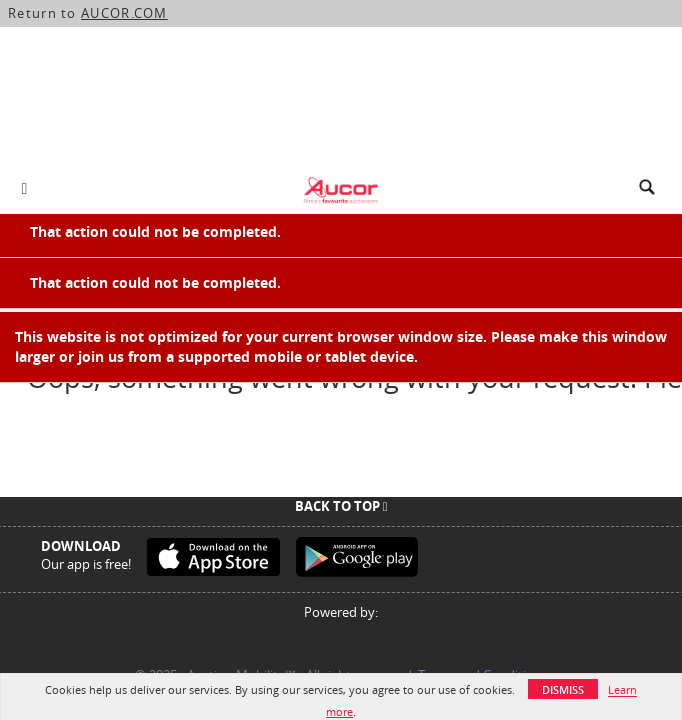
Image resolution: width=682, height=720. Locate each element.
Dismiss (563, 689)
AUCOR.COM (124, 13)
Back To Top (341, 506)
